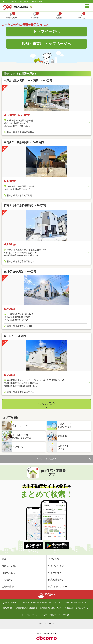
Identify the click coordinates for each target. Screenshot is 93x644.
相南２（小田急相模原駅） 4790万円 (25, 205)
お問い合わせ (55, 615)
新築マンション (9, 566)
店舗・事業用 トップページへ (47, 44)
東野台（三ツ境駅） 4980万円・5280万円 (28, 81)
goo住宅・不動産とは (11, 602)
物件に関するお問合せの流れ (77, 602)
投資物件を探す (56, 579)
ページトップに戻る (47, 459)
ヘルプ (44, 615)
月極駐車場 (54, 559)
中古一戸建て (55, 573)
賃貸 (4, 559)
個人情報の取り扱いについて (51, 608)
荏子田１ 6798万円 (15, 336)
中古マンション (56, 566)
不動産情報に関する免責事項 (26, 608)
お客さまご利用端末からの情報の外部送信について (42, 602)
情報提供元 (7, 608)
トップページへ (46, 31)
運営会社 (66, 615)
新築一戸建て (8, 573)
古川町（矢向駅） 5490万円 (20, 272)
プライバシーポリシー (30, 615)
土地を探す (7, 579)
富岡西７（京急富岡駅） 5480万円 (24, 142)
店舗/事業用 (8, 587)
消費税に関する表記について (77, 608)
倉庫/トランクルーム (59, 587)
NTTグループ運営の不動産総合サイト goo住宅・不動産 (22, 1)
